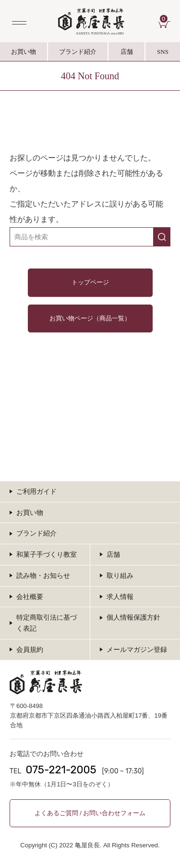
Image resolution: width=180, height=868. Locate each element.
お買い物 (24, 52)
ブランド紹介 (78, 55)
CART (165, 19)
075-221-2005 (61, 770)
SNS (163, 55)
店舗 (127, 52)
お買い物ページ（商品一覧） (90, 318)
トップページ (90, 283)
